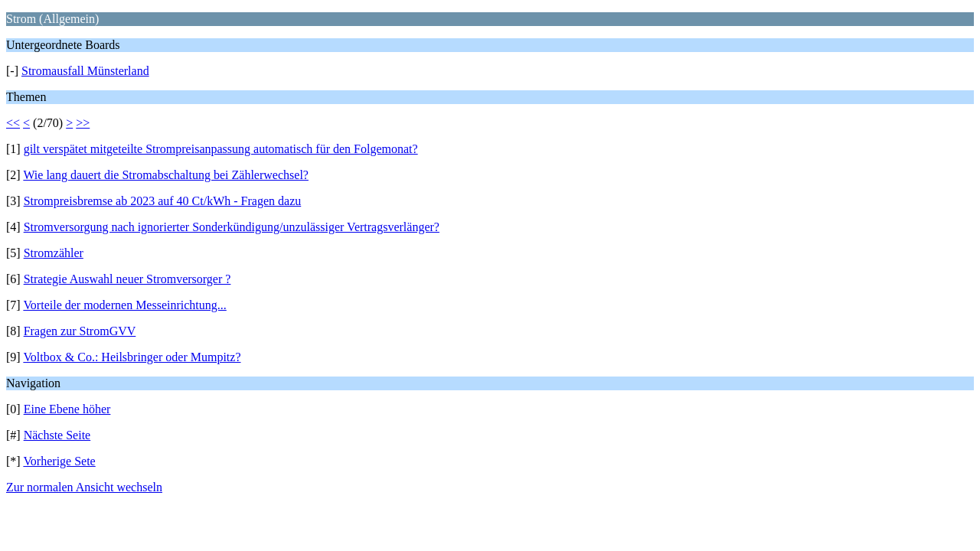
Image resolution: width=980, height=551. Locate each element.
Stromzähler (54, 253)
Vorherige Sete (59, 461)
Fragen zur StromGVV (80, 331)
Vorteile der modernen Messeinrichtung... (124, 305)
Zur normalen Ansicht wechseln (84, 487)
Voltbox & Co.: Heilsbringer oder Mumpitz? (132, 357)
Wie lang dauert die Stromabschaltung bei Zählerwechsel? (166, 175)
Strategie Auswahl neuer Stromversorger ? (127, 279)
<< (13, 123)
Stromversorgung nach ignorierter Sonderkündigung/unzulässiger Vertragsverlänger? (232, 227)
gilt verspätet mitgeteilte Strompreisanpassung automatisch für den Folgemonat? (221, 149)
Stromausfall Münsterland (85, 71)
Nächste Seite (57, 435)
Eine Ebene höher (67, 409)
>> (83, 123)
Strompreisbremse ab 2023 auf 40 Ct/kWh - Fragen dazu (163, 201)
